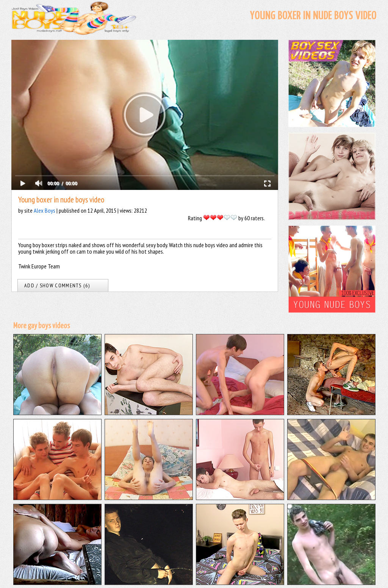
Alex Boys (45, 210)
